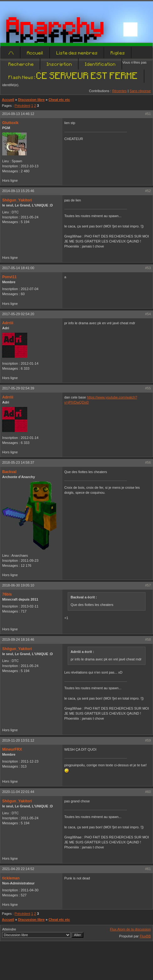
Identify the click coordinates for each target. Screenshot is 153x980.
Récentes (119, 91)
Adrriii (8, 323)
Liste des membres (77, 53)
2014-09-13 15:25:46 (18, 191)
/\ (11, 53)
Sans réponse (140, 91)
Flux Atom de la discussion (130, 929)
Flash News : (73, 77)
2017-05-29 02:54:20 (18, 314)
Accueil (35, 53)
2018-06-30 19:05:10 (18, 585)
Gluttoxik (10, 123)
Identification (100, 64)
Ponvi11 (9, 277)
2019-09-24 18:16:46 (18, 639)
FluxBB (145, 936)
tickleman (11, 878)
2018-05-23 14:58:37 (18, 462)
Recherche (21, 64)
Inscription (59, 64)
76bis (7, 594)
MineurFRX (12, 749)
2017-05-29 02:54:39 (18, 388)
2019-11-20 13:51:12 (18, 740)
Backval (9, 472)
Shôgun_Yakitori (17, 200)
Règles (118, 53)
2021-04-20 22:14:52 (18, 869)
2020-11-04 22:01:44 (18, 792)
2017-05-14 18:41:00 (18, 268)
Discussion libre (31, 100)
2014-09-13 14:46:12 (18, 114)
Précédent (22, 106)
